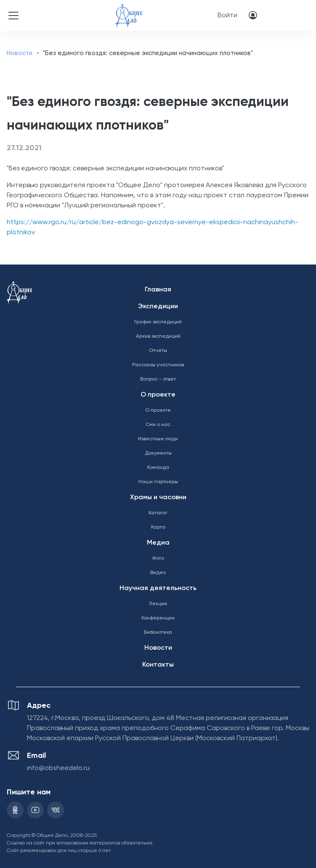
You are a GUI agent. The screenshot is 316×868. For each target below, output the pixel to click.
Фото (158, 558)
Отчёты (158, 351)
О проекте (158, 395)
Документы (158, 453)
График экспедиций (158, 322)
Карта (158, 527)
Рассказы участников (158, 365)
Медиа (158, 543)
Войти (227, 16)
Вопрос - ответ (158, 379)
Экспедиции (158, 307)
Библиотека (158, 632)
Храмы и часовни (158, 498)
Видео (158, 573)
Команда (158, 468)
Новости (20, 53)
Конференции (158, 618)
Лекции (158, 604)
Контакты (158, 665)
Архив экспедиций (158, 336)
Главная (158, 290)
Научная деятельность (158, 588)
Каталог (158, 513)
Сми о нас (158, 425)
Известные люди (158, 439)
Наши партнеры (158, 482)
